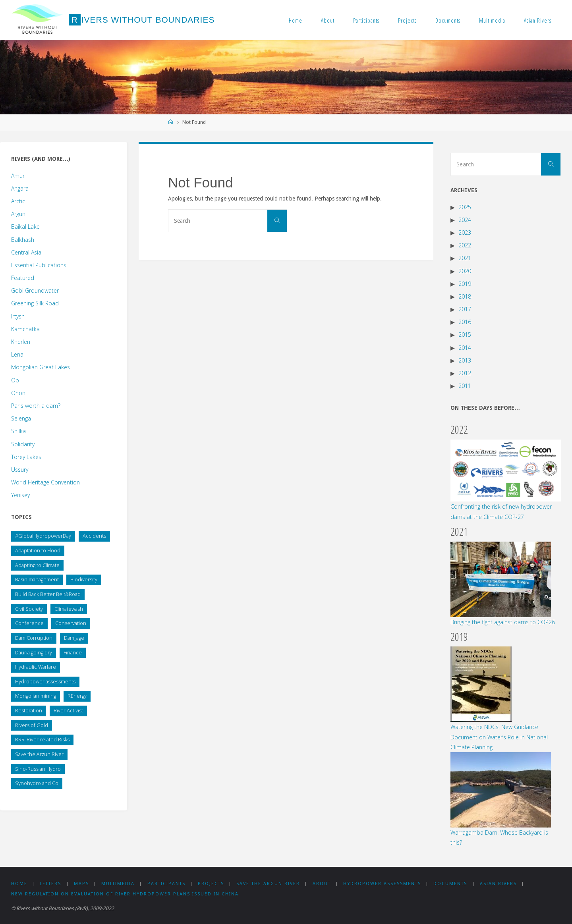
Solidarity (23, 444)
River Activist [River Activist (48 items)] (68, 711)
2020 (465, 271)
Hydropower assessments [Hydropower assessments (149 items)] (45, 682)
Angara (20, 188)
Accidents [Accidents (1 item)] (94, 536)
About (328, 20)
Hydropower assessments (382, 884)
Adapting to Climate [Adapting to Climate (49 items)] (37, 565)
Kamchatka (25, 329)
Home (296, 20)
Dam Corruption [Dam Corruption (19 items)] (34, 638)
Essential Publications (39, 265)
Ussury (20, 470)
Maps (81, 884)
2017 (465, 309)
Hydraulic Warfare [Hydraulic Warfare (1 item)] (36, 667)
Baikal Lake (25, 227)
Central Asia (26, 252)
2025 (465, 207)
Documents (448, 20)
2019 (465, 284)
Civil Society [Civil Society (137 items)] (29, 609)
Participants (366, 20)
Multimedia (492, 20)
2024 (465, 220)
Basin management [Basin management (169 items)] (37, 580)
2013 (465, 360)
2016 (465, 322)
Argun (18, 214)
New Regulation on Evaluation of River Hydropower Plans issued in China (125, 894)
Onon (18, 393)
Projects (407, 20)
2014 (465, 348)
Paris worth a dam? (36, 406)
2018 (465, 296)
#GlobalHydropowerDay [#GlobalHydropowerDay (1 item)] (43, 536)
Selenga (21, 418)
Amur (18, 176)
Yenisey (20, 495)
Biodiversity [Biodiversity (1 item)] (84, 580)
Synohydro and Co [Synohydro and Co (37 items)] (37, 783)
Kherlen (21, 342)
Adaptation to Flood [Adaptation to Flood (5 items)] (38, 551)
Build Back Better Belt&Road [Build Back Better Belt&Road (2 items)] (48, 594)
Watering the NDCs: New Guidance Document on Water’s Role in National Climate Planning (499, 737)
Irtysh (18, 316)
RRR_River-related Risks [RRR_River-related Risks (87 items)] (42, 740)
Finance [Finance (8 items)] (73, 653)
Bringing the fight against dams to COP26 (503, 622)
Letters (50, 884)
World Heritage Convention (45, 482)
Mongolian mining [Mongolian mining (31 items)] (36, 696)
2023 (465, 232)
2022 (465, 245)
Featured (23, 278)
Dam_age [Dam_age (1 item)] (74, 638)
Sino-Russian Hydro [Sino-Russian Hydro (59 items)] (38, 769)
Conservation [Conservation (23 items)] (71, 623)
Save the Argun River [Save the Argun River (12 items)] (39, 754)
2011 (465, 386)
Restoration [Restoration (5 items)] (29, 711)
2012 (465, 373)
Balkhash (23, 240)
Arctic (18, 201)
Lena (17, 354)
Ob (15, 380)
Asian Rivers (538, 20)
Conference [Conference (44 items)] (29, 623)
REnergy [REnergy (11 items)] (77, 696)
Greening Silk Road (35, 303)
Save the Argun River (268, 884)
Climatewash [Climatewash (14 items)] (69, 609)
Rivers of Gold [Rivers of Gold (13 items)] (32, 725)
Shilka (18, 431)
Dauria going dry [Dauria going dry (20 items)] (34, 653)
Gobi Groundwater (35, 290)
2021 (465, 258)
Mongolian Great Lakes (41, 367)
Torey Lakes (26, 457)
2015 (465, 335)
